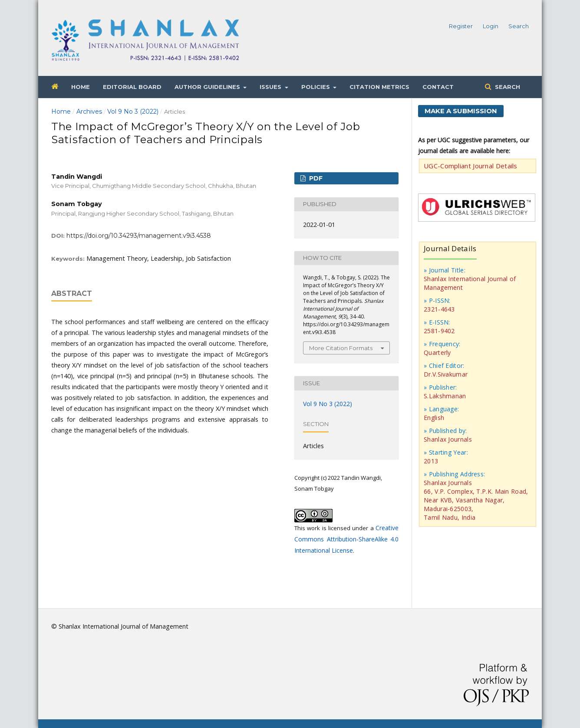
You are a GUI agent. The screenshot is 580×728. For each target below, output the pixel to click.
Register (461, 26)
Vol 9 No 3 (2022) (133, 111)
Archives (89, 111)
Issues (271, 87)
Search (507, 87)
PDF (315, 178)
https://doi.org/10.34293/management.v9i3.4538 (139, 236)
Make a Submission (461, 111)
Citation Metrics (379, 87)
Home (81, 87)
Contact (438, 87)
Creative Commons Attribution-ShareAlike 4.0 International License (346, 539)
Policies (316, 87)
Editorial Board (132, 87)
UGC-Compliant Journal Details (471, 166)
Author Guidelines (208, 87)
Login (491, 26)
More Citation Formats (341, 348)
